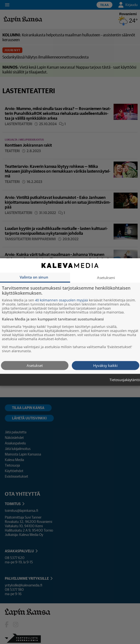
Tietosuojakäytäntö (125, 380)
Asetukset (35, 365)
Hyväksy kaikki (105, 365)
